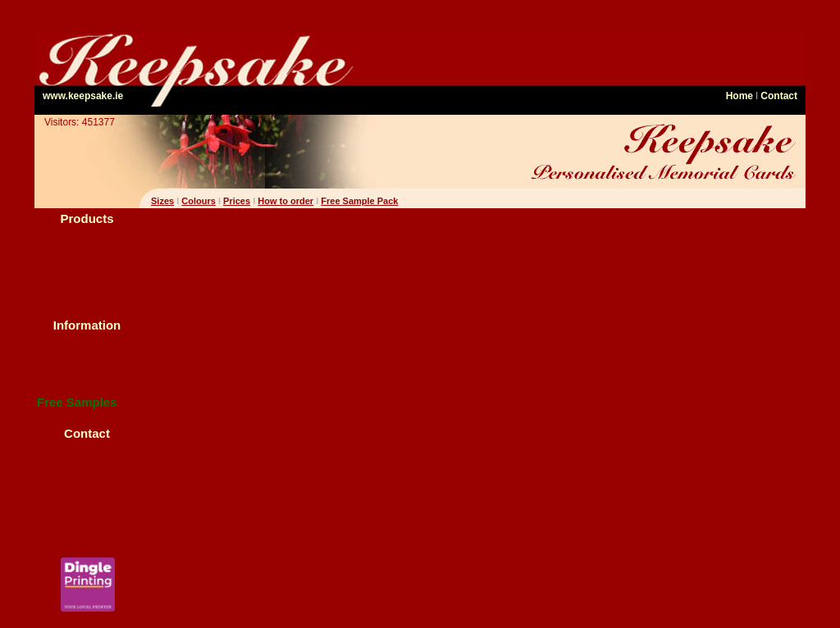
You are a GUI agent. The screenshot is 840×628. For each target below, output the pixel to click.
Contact (779, 96)
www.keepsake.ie (83, 96)
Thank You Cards (80, 295)
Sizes (162, 201)
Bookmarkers (71, 272)
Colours (199, 201)
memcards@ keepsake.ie (88, 540)
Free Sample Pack (359, 201)
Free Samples (77, 402)
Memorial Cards (77, 249)
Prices (53, 378)
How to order (70, 355)
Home (740, 96)
